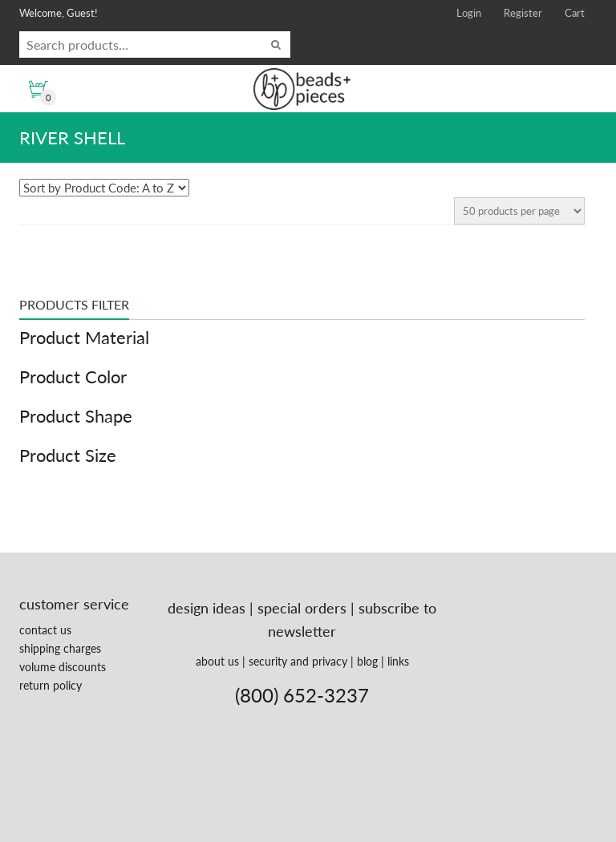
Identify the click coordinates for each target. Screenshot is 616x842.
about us (217, 661)
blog (367, 661)
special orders (302, 608)
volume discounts (63, 667)
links (398, 661)
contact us (45, 630)
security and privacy (298, 661)
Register (523, 13)
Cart (575, 13)
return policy (51, 685)
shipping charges (60, 648)
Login (469, 13)
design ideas (207, 608)
